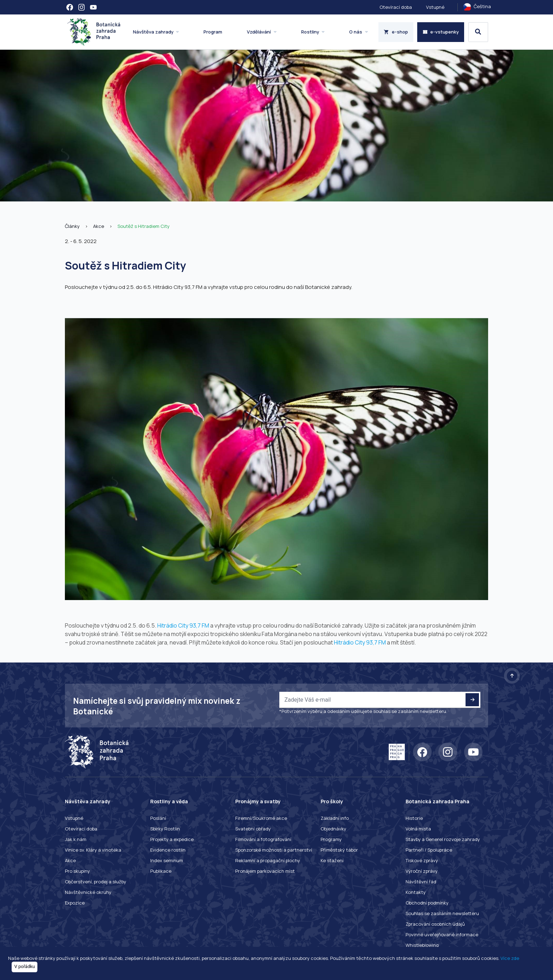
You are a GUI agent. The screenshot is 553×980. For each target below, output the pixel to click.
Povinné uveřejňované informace (442, 934)
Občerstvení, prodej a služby (96, 882)
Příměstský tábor (339, 850)
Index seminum (167, 860)
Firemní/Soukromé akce (261, 818)
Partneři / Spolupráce (429, 850)
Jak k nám (76, 839)
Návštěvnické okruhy (88, 892)
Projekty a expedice (172, 839)
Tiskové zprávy (422, 860)
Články (72, 226)
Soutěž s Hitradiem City (144, 226)
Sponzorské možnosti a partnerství (274, 850)
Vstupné (435, 7)
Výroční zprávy (422, 871)
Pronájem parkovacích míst (265, 871)
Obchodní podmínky (427, 903)
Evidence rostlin (168, 850)
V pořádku (25, 966)
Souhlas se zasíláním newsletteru (442, 913)
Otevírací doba (396, 7)
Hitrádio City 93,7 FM (183, 625)
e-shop (396, 32)
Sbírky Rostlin (165, 829)
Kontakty (416, 892)
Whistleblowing (422, 945)
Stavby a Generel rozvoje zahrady (443, 839)
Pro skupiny (77, 871)
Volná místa (418, 829)
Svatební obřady (253, 829)
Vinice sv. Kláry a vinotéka (93, 850)
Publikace (161, 871)
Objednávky (333, 829)
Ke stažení (332, 860)
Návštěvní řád (421, 882)
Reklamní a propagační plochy (268, 860)
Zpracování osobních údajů (435, 924)
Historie (414, 818)
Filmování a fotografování (263, 839)
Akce (99, 226)
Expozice (75, 903)
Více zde (510, 958)
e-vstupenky (441, 32)
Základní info (335, 818)
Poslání (158, 818)
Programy (331, 839)
